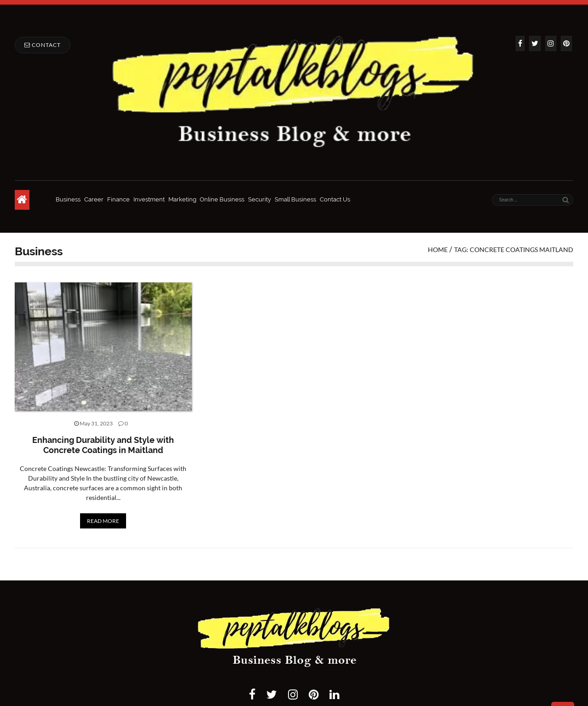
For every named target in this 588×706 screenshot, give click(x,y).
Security (259, 199)
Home (438, 250)
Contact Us (335, 199)
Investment (149, 199)
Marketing (182, 199)
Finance (118, 199)
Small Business (295, 199)
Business (68, 199)
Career (94, 199)
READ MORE (103, 521)
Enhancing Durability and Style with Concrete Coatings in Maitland (103, 445)
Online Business (222, 199)
